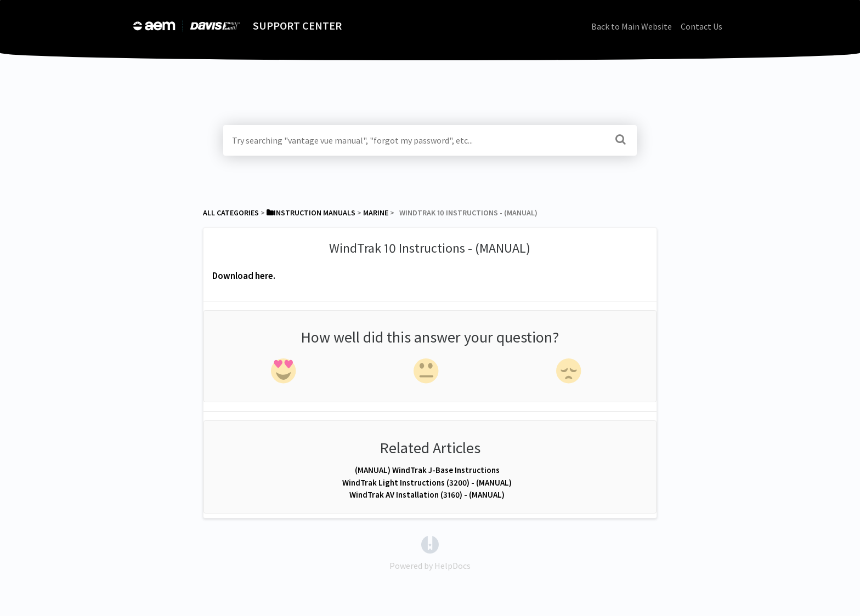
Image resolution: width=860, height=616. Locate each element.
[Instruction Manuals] (311, 213)
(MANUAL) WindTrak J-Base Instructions (427, 470)
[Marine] (376, 213)
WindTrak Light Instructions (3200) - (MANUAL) (427, 483)
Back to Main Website (632, 26)
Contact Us (701, 26)
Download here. (244, 276)
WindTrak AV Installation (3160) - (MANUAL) (427, 495)
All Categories (231, 213)
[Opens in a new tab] (430, 544)
